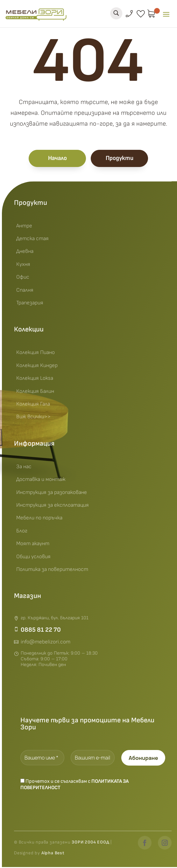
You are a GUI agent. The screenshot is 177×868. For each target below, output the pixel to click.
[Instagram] (165, 844)
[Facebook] (145, 844)
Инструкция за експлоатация (53, 506)
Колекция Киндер (37, 367)
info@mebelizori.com (46, 643)
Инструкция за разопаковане (52, 493)
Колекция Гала (33, 405)
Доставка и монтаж (41, 481)
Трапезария (30, 304)
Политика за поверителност (52, 571)
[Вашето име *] (42, 759)
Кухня (23, 266)
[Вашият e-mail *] (93, 759)
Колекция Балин (35, 392)
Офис (23, 278)
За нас (24, 468)
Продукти (120, 159)
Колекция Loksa (35, 379)
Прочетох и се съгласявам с (74, 786)
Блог (22, 532)
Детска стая (32, 240)
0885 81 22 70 (41, 631)
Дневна (25, 253)
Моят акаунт (33, 545)
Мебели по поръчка (39, 519)
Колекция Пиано (35, 354)
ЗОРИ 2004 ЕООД (91, 843)
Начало (57, 159)
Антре (24, 227)
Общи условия (33, 558)
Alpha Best (53, 854)
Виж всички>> (33, 418)
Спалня (25, 291)
